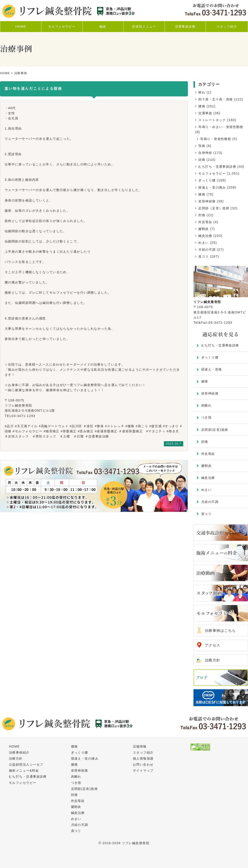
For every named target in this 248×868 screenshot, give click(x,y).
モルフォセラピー (212, 173)
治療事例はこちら (220, 631)
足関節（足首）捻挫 (214, 208)
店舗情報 (140, 746)
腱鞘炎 (203, 229)
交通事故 (205, 113)
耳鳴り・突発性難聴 (216, 139)
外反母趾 (205, 222)
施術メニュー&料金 (24, 770)
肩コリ (203, 256)
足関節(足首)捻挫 (215, 430)
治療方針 (213, 660)
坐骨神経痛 (207, 201)
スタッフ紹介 (143, 752)
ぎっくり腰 (207, 180)
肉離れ (206, 405)
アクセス (213, 645)
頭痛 (202, 160)
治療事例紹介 (19, 752)
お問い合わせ (143, 764)
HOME (5, 73)
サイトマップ (143, 770)
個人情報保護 (143, 758)
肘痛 (202, 215)
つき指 (206, 417)
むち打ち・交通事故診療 (217, 167)
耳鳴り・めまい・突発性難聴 (221, 127)
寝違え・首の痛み (212, 187)
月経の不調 (207, 250)
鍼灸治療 (205, 236)
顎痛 (202, 146)
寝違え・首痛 (212, 369)
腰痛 (202, 106)
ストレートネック (212, 120)
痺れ (202, 92)
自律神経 (205, 153)
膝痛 (202, 194)
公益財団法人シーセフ (26, 764)
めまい (203, 243)
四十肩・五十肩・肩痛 (215, 99)
